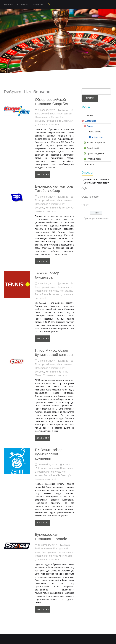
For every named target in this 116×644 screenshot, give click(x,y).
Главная (8, 4)
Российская (41, 294)
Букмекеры (23, 4)
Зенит (64, 475)
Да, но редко (91, 197)
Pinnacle (67, 556)
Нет (86, 205)
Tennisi (56, 294)
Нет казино (52, 121)
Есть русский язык (45, 114)
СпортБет (67, 121)
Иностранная (64, 114)
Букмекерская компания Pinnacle (51, 537)
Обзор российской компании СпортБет (52, 102)
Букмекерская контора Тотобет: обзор (54, 189)
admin (64, 110)
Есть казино (45, 549)
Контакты (38, 4)
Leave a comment (49, 124)
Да (86, 188)
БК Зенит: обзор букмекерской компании (49, 454)
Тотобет (66, 208)
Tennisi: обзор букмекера (47, 275)
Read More (43, 174)
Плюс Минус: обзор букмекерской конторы (54, 353)
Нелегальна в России (47, 117)
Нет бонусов (51, 291)
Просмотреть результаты (96, 218)
